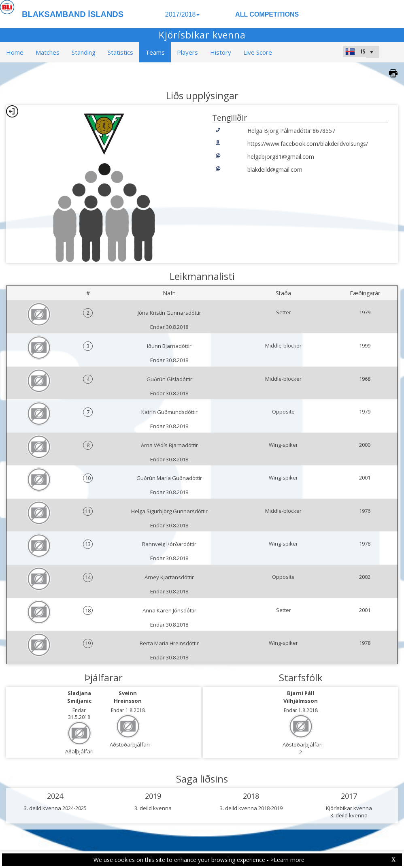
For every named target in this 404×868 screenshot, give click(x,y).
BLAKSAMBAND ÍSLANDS (73, 14)
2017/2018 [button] (183, 14)
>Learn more (287, 860)
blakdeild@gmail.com (275, 170)
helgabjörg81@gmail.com (281, 157)
